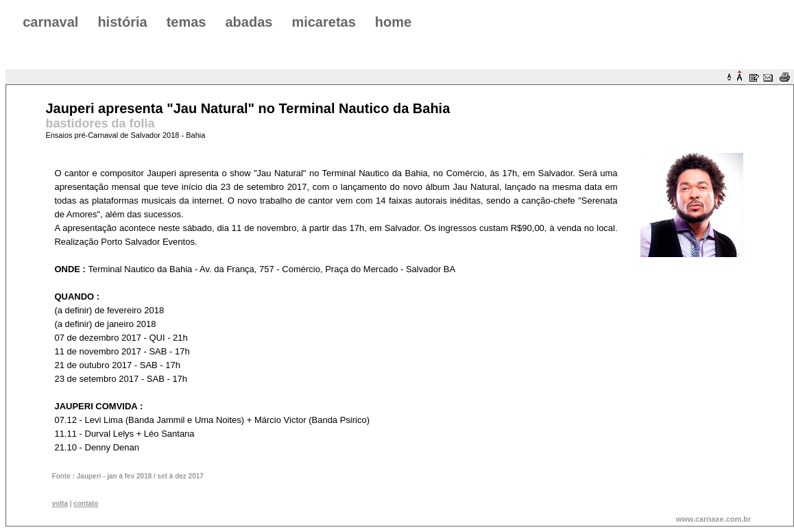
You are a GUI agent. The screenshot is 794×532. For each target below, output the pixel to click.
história (122, 22)
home (393, 22)
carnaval (50, 22)
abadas (249, 22)
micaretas (323, 22)
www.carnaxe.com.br (714, 519)
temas (187, 22)
